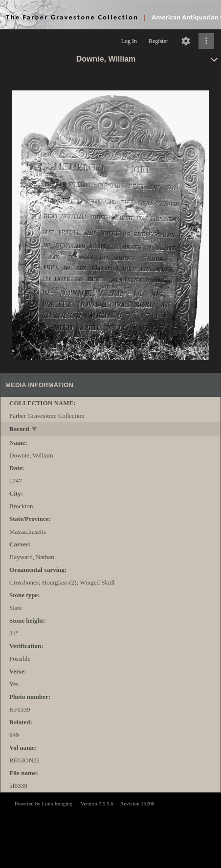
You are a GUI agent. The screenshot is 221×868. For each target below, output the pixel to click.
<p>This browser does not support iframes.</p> (110, 829)
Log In (129, 41)
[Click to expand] (206, 41)
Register (158, 41)
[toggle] (35, 430)
